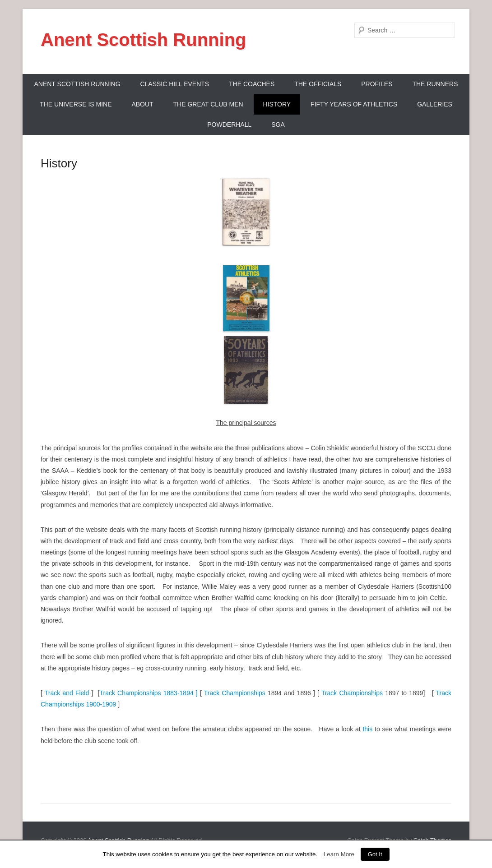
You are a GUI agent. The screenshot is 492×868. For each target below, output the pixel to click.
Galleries (435, 104)
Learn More (339, 854)
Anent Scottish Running (144, 40)
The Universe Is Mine (76, 104)
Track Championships (235, 693)
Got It (375, 854)
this (367, 729)
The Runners (435, 84)
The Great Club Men (208, 104)
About (142, 104)
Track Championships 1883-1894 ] (148, 693)
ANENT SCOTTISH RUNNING (77, 84)
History (277, 104)
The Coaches (252, 84)
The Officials (318, 84)
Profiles (377, 84)
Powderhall (229, 125)
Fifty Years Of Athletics (354, 104)
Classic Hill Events (174, 84)
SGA (278, 125)
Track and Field (66, 693)
